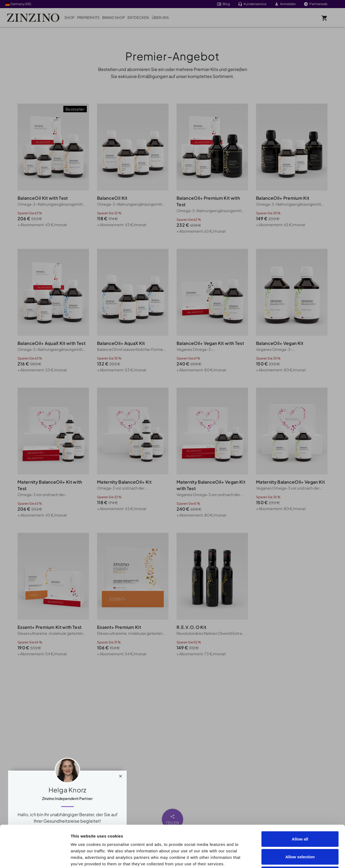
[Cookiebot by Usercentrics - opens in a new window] (35, 857)
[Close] (121, 775)
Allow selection (300, 815)
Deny (300, 833)
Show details (305, 857)
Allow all (300, 797)
